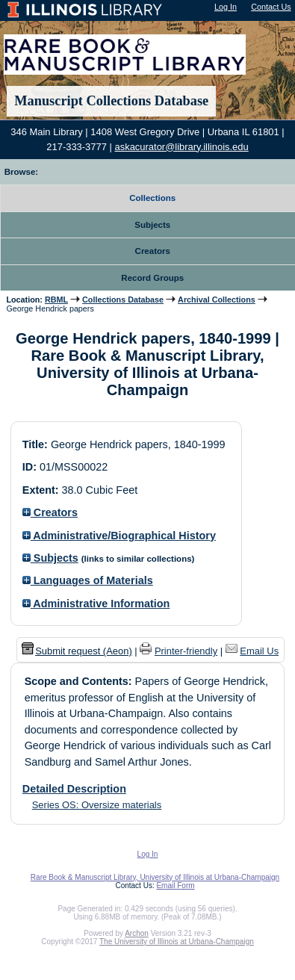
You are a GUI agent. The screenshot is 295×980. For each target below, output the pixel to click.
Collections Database (123, 300)
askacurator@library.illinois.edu (182, 147)
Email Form (175, 886)
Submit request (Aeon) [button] (77, 651)
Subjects (50, 558)
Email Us (259, 651)
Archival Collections (217, 300)
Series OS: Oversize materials (97, 805)
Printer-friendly (186, 651)
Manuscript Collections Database (111, 101)
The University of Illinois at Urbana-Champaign (177, 942)
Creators (50, 512)
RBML (56, 300)
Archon (137, 933)
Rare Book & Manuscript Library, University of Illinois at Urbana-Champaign (155, 877)
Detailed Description (74, 789)
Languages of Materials (88, 580)
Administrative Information (96, 604)
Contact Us (271, 7)
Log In (226, 7)
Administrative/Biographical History (119, 536)
